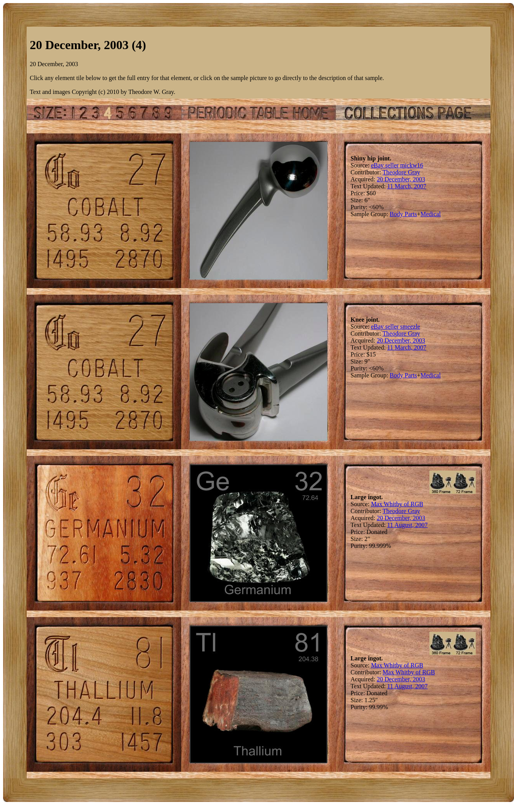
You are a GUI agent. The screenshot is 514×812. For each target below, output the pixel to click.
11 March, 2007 (407, 186)
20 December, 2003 (401, 179)
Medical (431, 214)
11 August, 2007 (408, 525)
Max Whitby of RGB (397, 504)
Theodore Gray (401, 172)
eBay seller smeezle (396, 327)
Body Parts (403, 214)
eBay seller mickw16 (397, 165)
